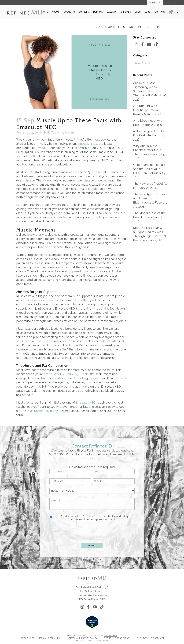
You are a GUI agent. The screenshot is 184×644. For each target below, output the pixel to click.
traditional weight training (42, 300)
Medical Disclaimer (49, 638)
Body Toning (52, 132)
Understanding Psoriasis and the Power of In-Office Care (150, 169)
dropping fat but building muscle (66, 374)
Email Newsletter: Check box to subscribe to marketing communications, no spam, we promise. (94, 518)
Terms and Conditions (117, 638)
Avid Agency (110, 636)
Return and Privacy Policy (82, 638)
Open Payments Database (150, 638)
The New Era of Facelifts (150, 184)
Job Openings (27, 638)
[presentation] (92, 531)
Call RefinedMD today (43, 411)
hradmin (71, 132)
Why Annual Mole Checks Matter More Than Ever (147, 150)
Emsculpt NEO (87, 144)
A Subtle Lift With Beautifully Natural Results (146, 110)
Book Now (155, 3)
